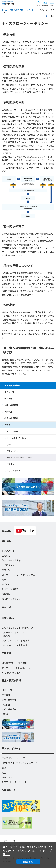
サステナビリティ (11, 748)
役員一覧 (6, 570)
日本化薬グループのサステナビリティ (19, 763)
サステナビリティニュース (14, 782)
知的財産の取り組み (11, 673)
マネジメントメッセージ (13, 758)
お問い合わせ (13, 451)
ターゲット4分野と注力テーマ (16, 668)
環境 (4, 768)
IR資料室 (8, 412)
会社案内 (6, 555)
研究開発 (7, 653)
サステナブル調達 (10, 589)
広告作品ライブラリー (12, 599)
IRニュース (9, 392)
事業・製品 (8, 618)
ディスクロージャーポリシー (19, 457)
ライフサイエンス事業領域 (14, 645)
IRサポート (29, 10)
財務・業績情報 (11, 405)
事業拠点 (6, 584)
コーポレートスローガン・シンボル (19, 575)
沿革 (4, 580)
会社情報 (7, 541)
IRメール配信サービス (16, 438)
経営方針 (8, 398)
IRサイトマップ (13, 471)
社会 (4, 772)
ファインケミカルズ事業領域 (15, 641)
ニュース (6, 607)
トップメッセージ (10, 551)
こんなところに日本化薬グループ (17, 628)
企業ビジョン (8, 565)
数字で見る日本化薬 (11, 560)
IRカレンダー (12, 431)
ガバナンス (7, 777)
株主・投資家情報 (16, 10)
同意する (28, 862)
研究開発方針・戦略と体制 (14, 663)
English (51, 16)
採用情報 (7, 790)
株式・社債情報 (11, 418)
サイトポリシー (11, 841)
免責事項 (11, 464)
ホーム (4, 10)
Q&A (9, 444)
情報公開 (6, 594)
